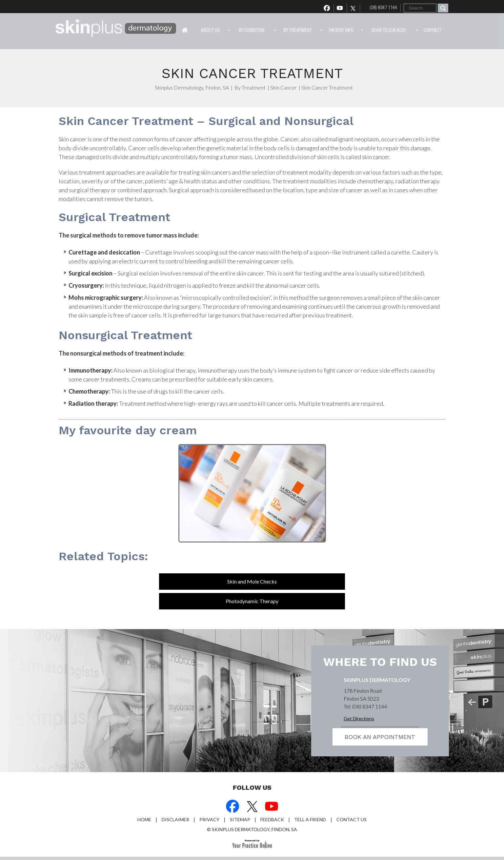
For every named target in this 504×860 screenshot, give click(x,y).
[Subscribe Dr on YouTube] (272, 807)
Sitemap (240, 819)
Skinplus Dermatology (377, 680)
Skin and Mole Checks (252, 581)
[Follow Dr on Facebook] (232, 807)
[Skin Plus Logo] (116, 29)
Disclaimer (175, 819)
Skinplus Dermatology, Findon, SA (192, 87)
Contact (433, 30)
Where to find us (380, 662)
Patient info (341, 30)
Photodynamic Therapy (252, 601)
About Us (211, 30)
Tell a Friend (310, 819)
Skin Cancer (283, 87)
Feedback (272, 819)
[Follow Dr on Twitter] (355, 8)
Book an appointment (380, 737)
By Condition (252, 30)
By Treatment (298, 30)
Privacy (209, 819)
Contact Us (352, 819)
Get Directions (359, 718)
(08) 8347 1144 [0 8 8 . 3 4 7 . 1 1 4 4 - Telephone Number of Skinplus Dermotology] (383, 8)
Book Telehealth (389, 30)
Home (185, 30)
